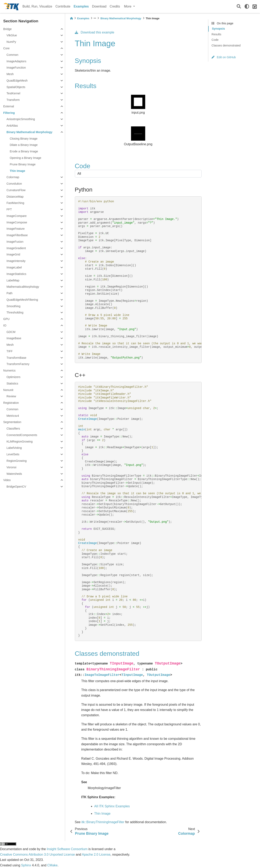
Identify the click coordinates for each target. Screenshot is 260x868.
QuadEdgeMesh (17, 81)
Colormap (13, 177)
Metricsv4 (13, 416)
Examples (81, 6)
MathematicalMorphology (23, 287)
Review (11, 396)
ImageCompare (17, 216)
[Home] (71, 18)
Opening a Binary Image (25, 158)
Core (6, 48)
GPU (6, 319)
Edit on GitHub (224, 57)
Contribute (63, 6)
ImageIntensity (16, 261)
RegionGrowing (17, 461)
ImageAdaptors (16, 61)
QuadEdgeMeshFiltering (22, 300)
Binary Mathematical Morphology (29, 132)
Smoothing (13, 306)
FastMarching (15, 203)
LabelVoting (14, 448)
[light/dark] (247, 6)
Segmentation (12, 422)
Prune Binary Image (23, 164)
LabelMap (13, 280)
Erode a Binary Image (24, 151)
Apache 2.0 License (96, 855)
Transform (13, 100)
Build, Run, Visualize (37, 6)
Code (215, 40)
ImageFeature (16, 229)
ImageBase (14, 338)
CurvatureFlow (16, 190)
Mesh (10, 74)
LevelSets (13, 454)
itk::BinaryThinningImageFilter (103, 822)
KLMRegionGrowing (20, 442)
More (128, 6)
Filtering (9, 113)
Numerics (9, 370)
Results (216, 34)
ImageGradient (16, 248)
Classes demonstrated (226, 45)
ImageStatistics (16, 274)
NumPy (11, 42)
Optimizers (13, 377)
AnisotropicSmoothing (21, 119)
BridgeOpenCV (16, 487)
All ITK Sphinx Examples (112, 806)
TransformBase (16, 358)
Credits (115, 6)
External (9, 106)
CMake (52, 865)
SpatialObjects (16, 87)
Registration (11, 403)
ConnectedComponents (22, 435)
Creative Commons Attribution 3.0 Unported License (37, 855)
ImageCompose (17, 222)
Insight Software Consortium (67, 849)
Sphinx (26, 865)
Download (99, 6)
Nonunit (8, 390)
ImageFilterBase (17, 235)
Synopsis (218, 29)
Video (7, 480)
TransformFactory (18, 364)
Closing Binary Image (24, 139)
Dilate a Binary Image (24, 145)
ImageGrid (13, 254)
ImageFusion (15, 242)
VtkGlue (12, 35)
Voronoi (11, 467)
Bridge (8, 29)
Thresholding (15, 312)
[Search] (239, 7)
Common (12, 55)
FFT (9, 209)
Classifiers (13, 429)
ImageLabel (14, 267)
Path (10, 293)
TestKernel (13, 93)
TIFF (10, 351)
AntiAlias (12, 126)
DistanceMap (15, 197)
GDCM (11, 332)
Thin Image (17, 171)
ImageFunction (16, 68)
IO (5, 325)
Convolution (14, 184)
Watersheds (14, 474)
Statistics (12, 383)
